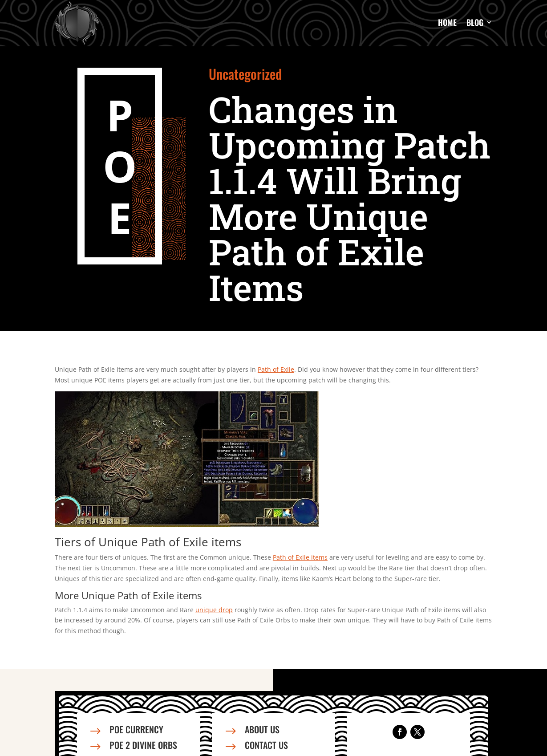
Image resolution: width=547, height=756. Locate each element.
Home (447, 22)
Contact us (266, 745)
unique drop (214, 610)
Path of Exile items (300, 557)
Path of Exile (276, 369)
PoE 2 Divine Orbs (143, 745)
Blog (475, 22)
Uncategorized (245, 74)
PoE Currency (136, 729)
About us (262, 729)
